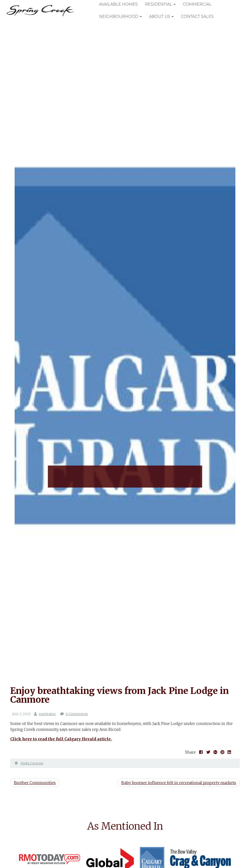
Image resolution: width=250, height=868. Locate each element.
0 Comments (76, 714)
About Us (164, 17)
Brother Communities (35, 783)
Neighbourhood (123, 17)
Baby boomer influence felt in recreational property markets (179, 783)
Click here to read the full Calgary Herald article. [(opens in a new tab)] (61, 739)
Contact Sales (199, 17)
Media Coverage (32, 763)
